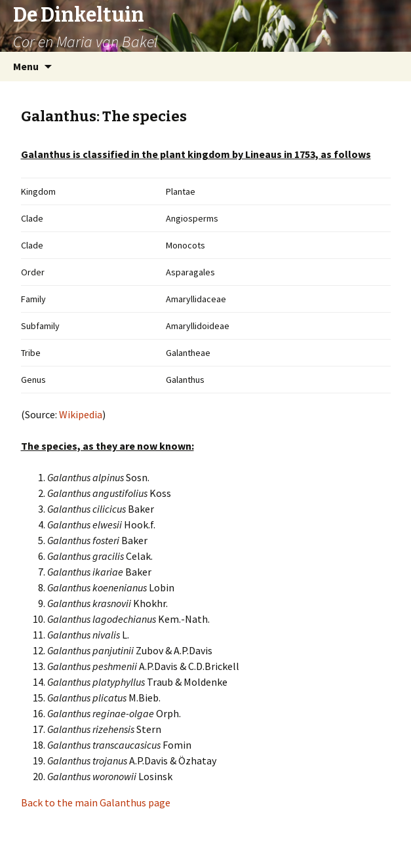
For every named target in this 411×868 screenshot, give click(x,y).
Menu (26, 66)
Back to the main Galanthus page (96, 802)
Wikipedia (81, 414)
